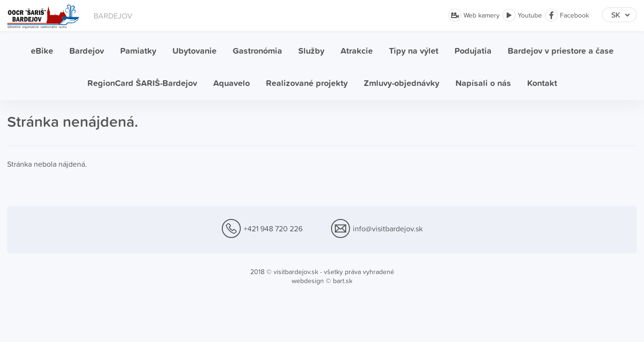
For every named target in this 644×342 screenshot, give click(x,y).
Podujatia (473, 51)
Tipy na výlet (414, 51)
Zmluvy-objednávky (402, 83)
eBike (42, 51)
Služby (311, 51)
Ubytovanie (194, 51)
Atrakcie (357, 51)
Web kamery (474, 15)
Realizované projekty (307, 83)
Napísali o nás (483, 83)
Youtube (522, 15)
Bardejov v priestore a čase (561, 51)
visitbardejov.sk (296, 272)
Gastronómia (257, 51)
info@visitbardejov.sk (377, 229)
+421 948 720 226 (262, 229)
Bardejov (87, 51)
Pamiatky (138, 51)
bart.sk (343, 281)
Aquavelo (232, 83)
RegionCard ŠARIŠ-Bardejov (142, 83)
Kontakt (542, 83)
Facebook (567, 15)
